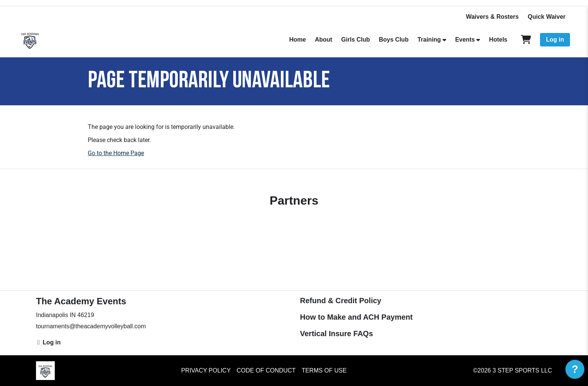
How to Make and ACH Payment (356, 317)
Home (297, 40)
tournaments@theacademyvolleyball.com (91, 326)
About (324, 40)
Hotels (498, 40)
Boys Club (394, 40)
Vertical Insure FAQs (337, 334)
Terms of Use (324, 370)
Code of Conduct (266, 370)
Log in (555, 40)
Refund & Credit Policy (341, 301)
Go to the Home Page (116, 153)
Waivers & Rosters (492, 17)
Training (429, 40)
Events (465, 40)
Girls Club (355, 40)
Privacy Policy (206, 370)
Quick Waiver (547, 17)
